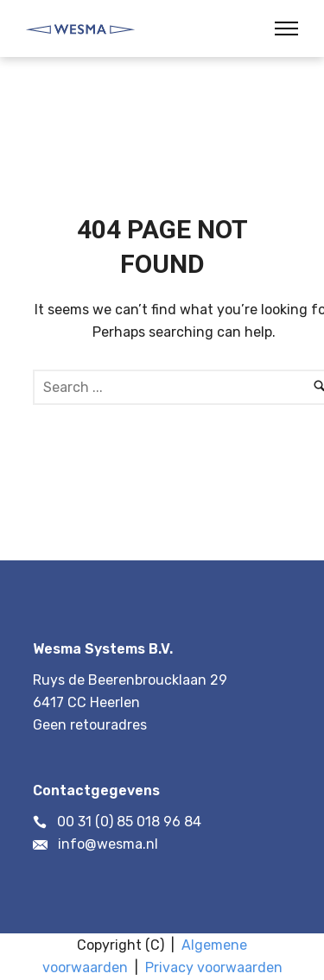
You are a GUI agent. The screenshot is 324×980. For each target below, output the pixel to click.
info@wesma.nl (108, 844)
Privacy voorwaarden (214, 967)
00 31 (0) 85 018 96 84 (129, 822)
